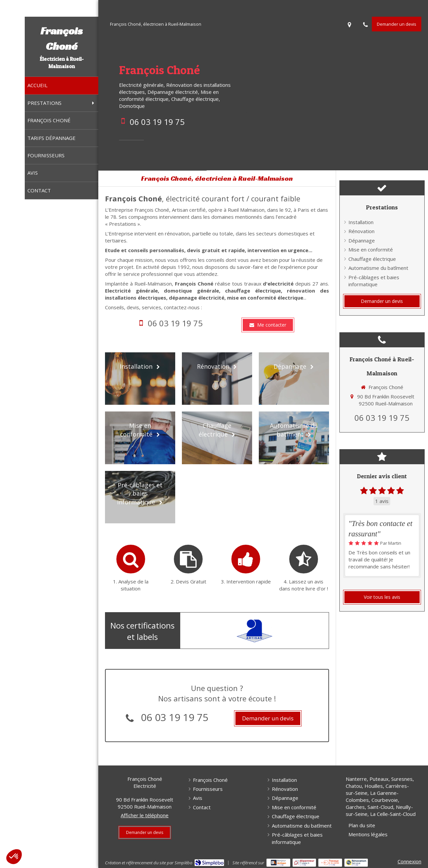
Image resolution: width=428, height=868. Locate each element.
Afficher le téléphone (145, 815)
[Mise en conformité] (140, 438)
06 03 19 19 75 (157, 122)
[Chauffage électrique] (217, 438)
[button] (14, 857)
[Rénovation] (217, 379)
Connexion (409, 861)
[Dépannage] (294, 379)
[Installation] (140, 379)
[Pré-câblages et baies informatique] (140, 497)
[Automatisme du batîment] (294, 438)
